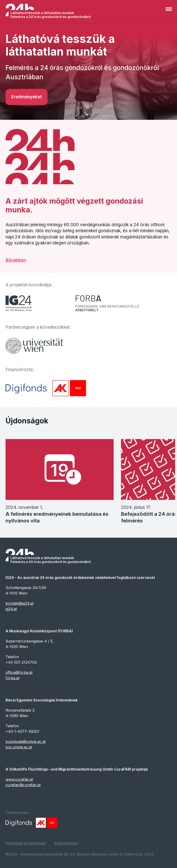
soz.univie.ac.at (19, 747)
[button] (170, 12)
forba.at (12, 678)
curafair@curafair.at (23, 785)
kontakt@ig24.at (19, 603)
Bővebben (16, 260)
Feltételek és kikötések (26, 843)
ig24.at (11, 609)
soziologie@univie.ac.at (26, 742)
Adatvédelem (66, 843)
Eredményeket (27, 97)
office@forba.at (19, 672)
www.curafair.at (19, 779)
